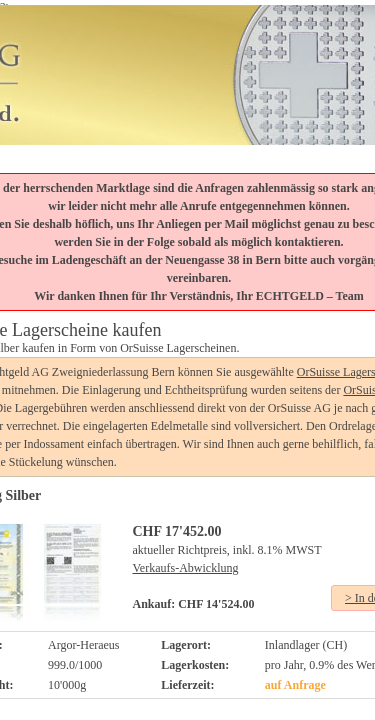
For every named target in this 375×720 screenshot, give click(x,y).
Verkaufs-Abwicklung (186, 568)
